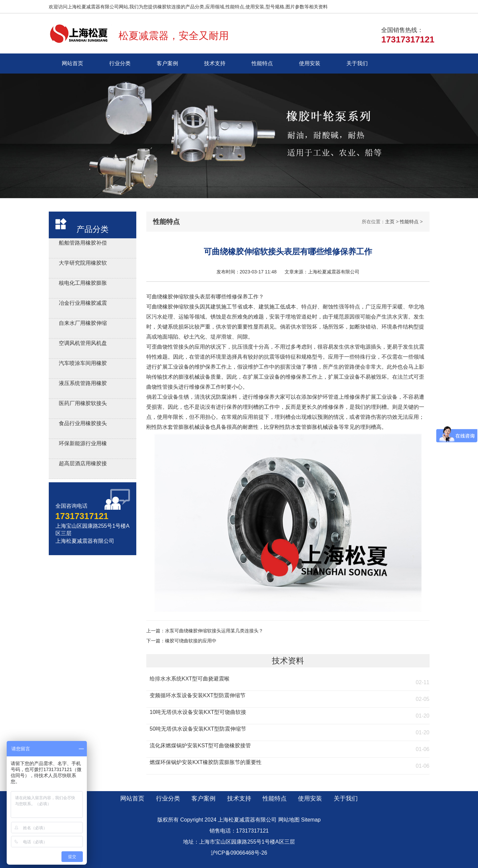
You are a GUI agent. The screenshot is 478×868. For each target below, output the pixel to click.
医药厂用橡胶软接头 (83, 403)
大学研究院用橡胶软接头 (83, 264)
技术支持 (215, 63)
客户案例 (167, 63)
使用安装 (310, 63)
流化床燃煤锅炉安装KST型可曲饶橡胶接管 (200, 746)
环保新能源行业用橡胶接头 (83, 444)
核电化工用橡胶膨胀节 (83, 284)
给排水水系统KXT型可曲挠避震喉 (190, 679)
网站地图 (289, 820)
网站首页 (72, 63)
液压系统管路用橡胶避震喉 (83, 384)
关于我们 (357, 63)
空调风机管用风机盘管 (83, 344)
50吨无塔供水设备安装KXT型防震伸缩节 (198, 729)
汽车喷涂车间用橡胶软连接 (83, 364)
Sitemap (311, 820)
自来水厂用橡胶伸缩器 (83, 324)
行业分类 (120, 63)
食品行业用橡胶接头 (83, 423)
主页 (390, 222)
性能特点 (262, 63)
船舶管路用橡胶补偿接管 (83, 244)
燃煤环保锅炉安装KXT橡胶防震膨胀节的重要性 (206, 762)
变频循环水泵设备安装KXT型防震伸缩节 (198, 695)
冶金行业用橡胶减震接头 (83, 304)
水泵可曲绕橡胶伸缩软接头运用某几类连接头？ (214, 631)
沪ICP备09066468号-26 (239, 853)
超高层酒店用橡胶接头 (83, 464)
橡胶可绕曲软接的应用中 (191, 641)
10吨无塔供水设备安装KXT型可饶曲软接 (198, 712)
